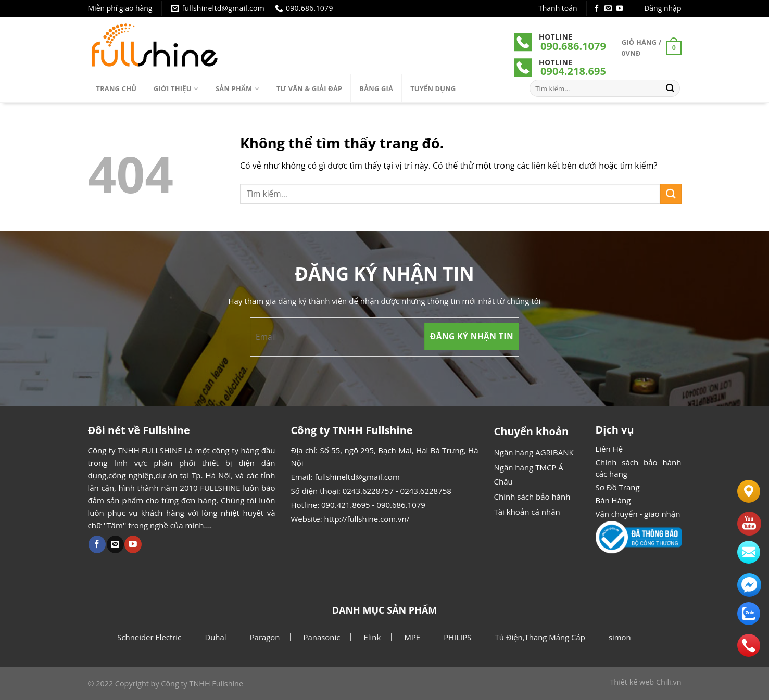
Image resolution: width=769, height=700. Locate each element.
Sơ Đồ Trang (618, 487)
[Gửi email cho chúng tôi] (608, 9)
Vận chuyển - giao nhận (638, 514)
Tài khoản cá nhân (527, 512)
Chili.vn (669, 682)
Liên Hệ (609, 449)
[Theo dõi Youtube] (620, 9)
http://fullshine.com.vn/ (367, 519)
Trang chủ (117, 88)
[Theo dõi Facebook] (597, 9)
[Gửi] (670, 88)
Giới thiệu (176, 89)
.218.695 (585, 71)
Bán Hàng (613, 500)
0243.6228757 (368, 491)
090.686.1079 (573, 46)
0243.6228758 (426, 491)
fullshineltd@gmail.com (357, 477)
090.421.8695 (346, 505)
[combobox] (450, 194)
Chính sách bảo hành (532, 497)
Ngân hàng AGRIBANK (534, 452)
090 (549, 71)
